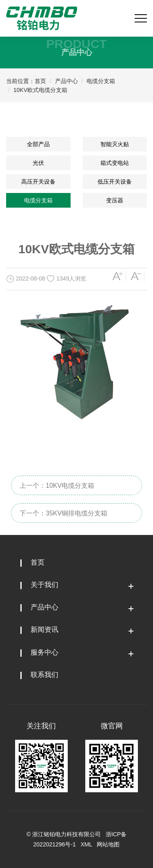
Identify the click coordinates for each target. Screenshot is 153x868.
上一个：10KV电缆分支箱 (57, 496)
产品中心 (67, 81)
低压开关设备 (115, 182)
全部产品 (38, 144)
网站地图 (108, 844)
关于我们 (44, 585)
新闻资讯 (44, 630)
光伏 (38, 163)
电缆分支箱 (101, 81)
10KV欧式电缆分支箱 (40, 90)
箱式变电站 (115, 163)
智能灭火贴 (115, 144)
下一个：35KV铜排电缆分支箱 (63, 523)
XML (86, 844)
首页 (40, 81)
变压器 (115, 200)
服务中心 (44, 652)
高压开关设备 (38, 182)
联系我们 (44, 675)
